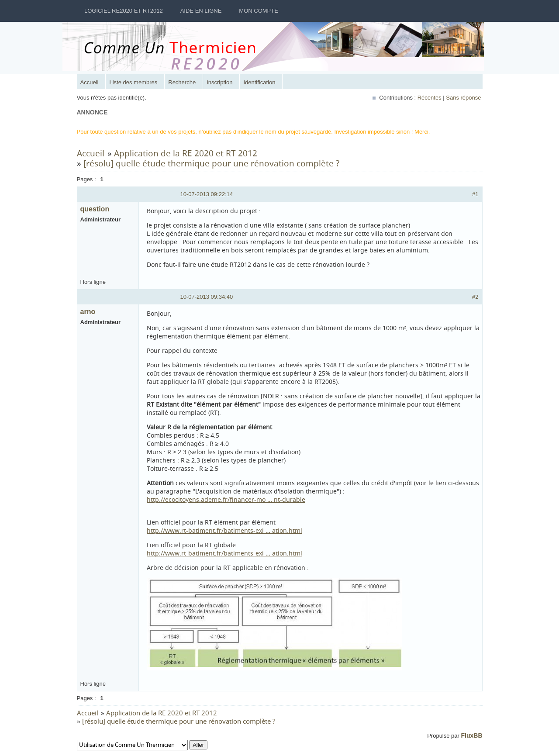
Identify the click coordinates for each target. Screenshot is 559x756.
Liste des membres (134, 82)
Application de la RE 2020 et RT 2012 (186, 153)
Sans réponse (462, 98)
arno (89, 312)
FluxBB (471, 735)
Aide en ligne (201, 11)
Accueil (90, 82)
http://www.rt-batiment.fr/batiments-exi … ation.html (225, 530)
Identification (260, 82)
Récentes (429, 98)
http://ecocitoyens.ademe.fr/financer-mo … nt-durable (227, 499)
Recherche (183, 82)
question (96, 209)
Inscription (220, 82)
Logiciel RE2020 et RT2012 (124, 11)
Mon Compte (259, 11)
